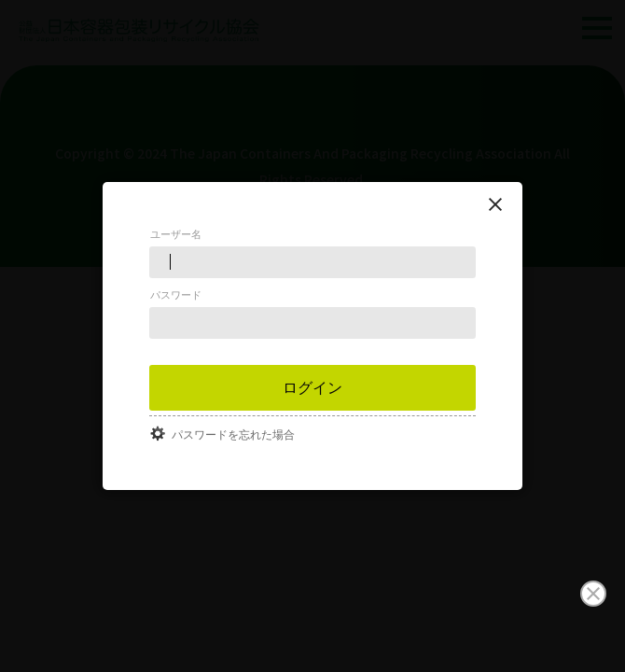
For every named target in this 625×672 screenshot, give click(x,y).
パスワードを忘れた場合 (233, 435)
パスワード (176, 295)
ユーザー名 (176, 234)
